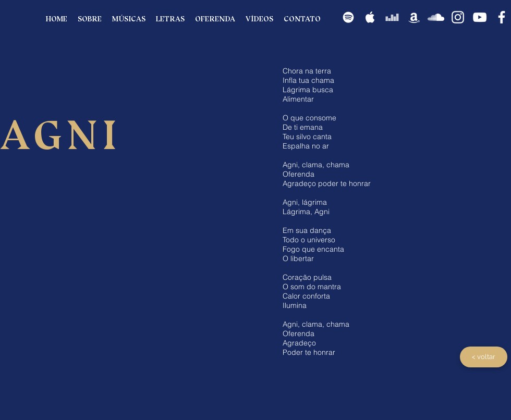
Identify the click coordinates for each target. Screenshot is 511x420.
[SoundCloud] (436, 17)
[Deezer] (392, 17)
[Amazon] (414, 17)
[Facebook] (502, 17)
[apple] (370, 17)
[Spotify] (348, 17)
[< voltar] (484, 357)
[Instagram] (458, 17)
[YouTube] (480, 17)
